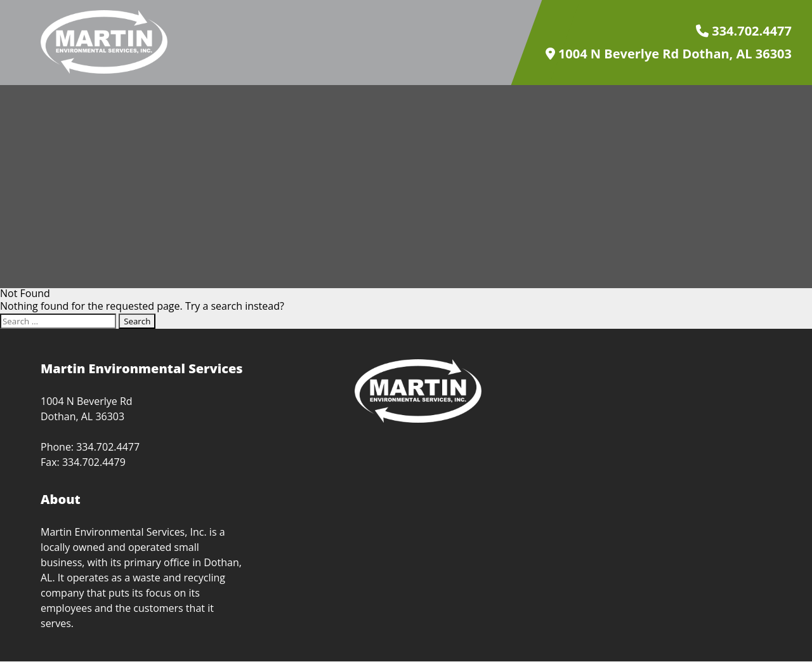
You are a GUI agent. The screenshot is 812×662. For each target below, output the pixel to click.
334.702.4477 (744, 31)
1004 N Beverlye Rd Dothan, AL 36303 (669, 54)
